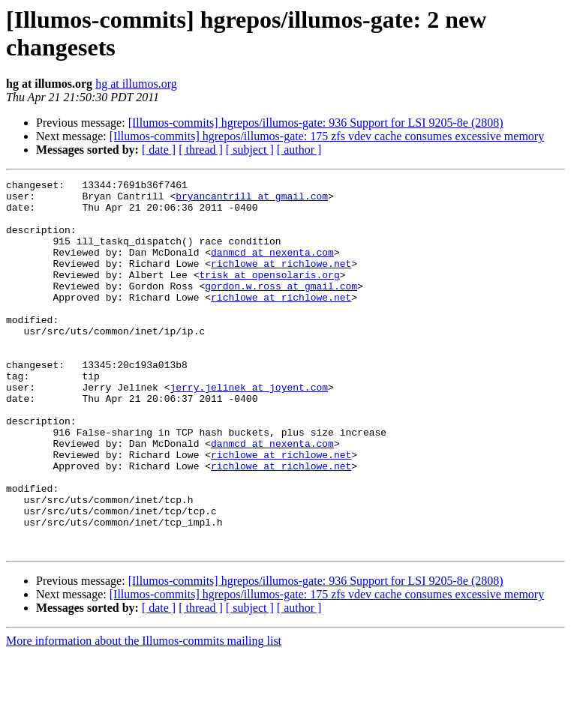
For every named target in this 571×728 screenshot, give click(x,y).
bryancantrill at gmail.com (252, 200)
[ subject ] (250, 150)
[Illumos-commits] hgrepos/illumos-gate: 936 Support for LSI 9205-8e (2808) (316, 123)
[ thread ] (201, 150)
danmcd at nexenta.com (272, 268)
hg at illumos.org (136, 84)
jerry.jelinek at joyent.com (249, 430)
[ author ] (299, 150)
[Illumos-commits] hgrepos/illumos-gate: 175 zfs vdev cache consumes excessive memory (327, 136)
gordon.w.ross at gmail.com (281, 308)
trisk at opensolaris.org (269, 295)
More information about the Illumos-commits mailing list (144, 715)
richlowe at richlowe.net (281, 281)
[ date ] (159, 150)
